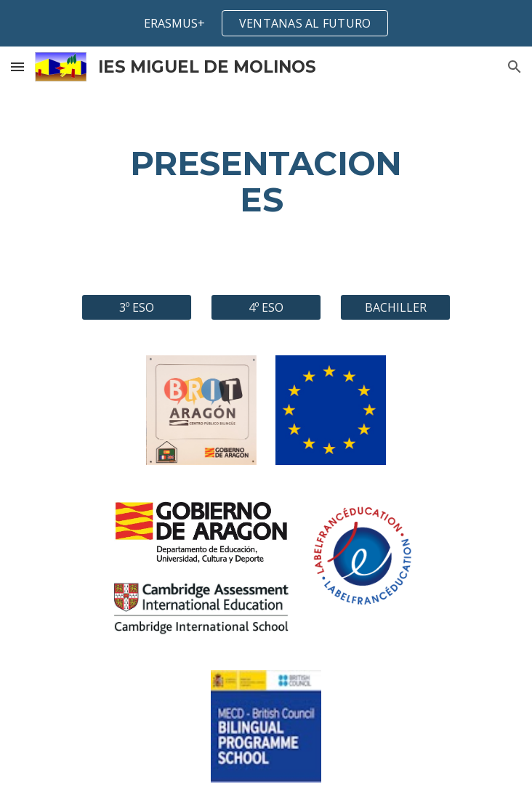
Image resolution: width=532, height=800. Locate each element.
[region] (266, 23)
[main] (266, 182)
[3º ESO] (136, 307)
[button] (17, 66)
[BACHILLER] (395, 307)
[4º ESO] (266, 307)
